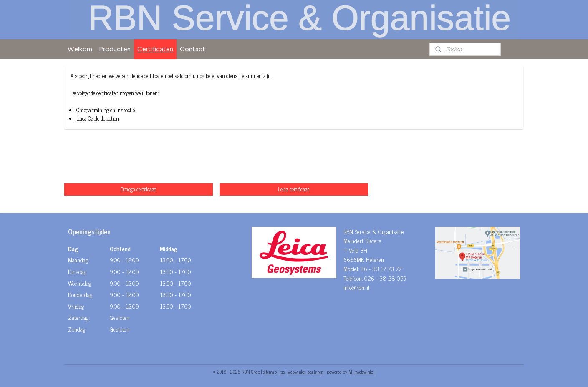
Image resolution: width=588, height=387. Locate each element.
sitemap (270, 372)
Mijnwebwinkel (362, 372)
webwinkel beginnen (305, 372)
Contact (193, 49)
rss (282, 372)
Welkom (80, 49)
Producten (115, 49)
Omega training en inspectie (106, 110)
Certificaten (155, 49)
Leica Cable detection (98, 118)
